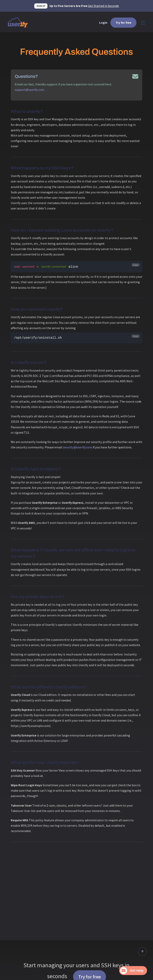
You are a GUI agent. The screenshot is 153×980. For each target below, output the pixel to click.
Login (103, 23)
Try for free (123, 23)
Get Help (133, 971)
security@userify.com (77, 447)
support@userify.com (29, 90)
